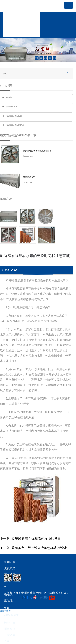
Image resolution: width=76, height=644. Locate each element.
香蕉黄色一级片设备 (14, 116)
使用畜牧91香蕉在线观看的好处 (37, 151)
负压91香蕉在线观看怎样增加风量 (36, 539)
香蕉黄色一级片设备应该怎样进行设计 (39, 548)
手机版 (44, 597)
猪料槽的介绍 (29, 177)
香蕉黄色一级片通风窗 (15, 125)
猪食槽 (9, 97)
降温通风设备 (12, 107)
